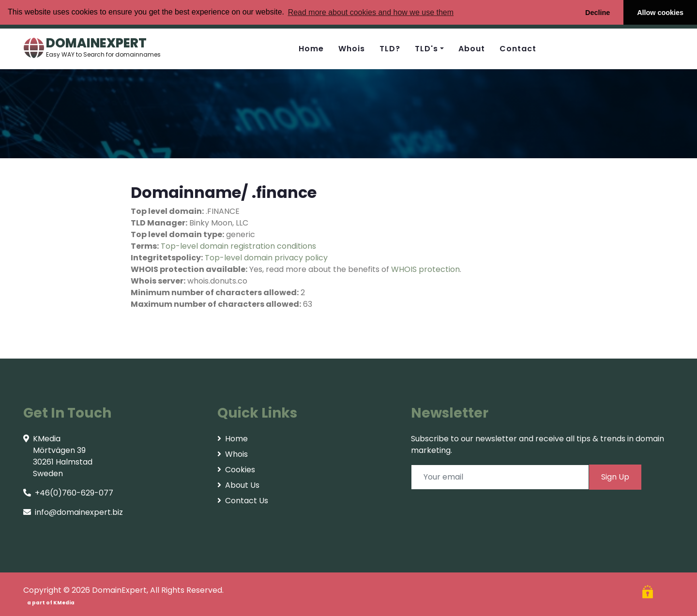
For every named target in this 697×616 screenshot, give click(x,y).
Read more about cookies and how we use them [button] (371, 12)
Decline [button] (598, 13)
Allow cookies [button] (660, 13)
